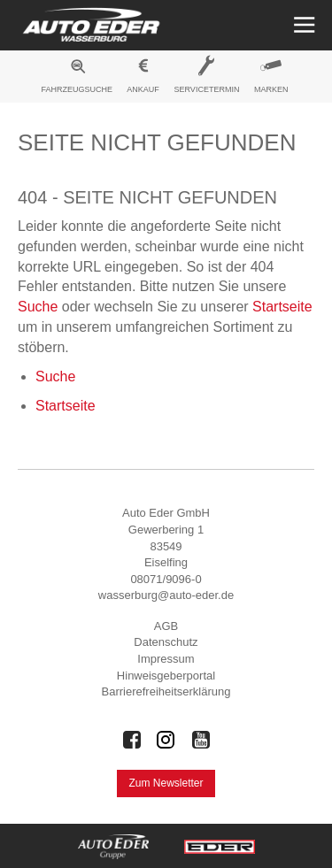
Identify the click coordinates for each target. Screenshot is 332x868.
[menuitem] (77, 79)
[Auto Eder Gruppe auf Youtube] (201, 740)
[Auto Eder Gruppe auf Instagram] (166, 740)
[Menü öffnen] (302, 25)
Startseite (282, 307)
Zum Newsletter (166, 783)
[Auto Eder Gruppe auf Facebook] (132, 740)
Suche (38, 307)
